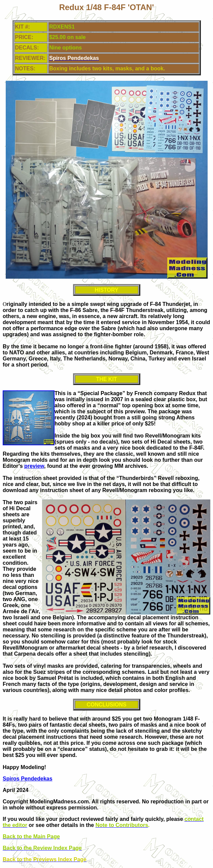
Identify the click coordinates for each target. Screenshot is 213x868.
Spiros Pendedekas (28, 779)
